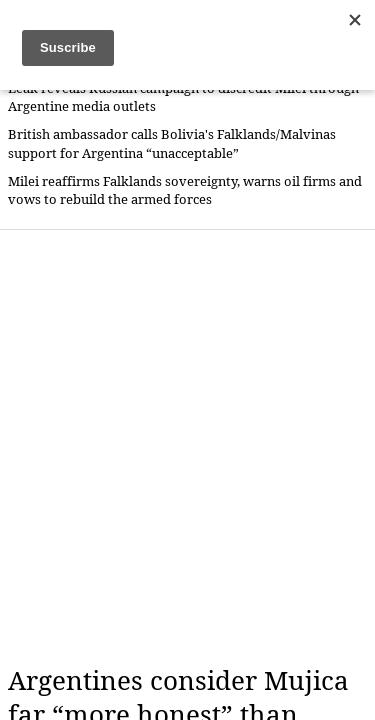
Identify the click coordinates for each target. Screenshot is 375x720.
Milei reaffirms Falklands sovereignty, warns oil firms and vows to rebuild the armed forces (185, 190)
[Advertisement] (187, 447)
